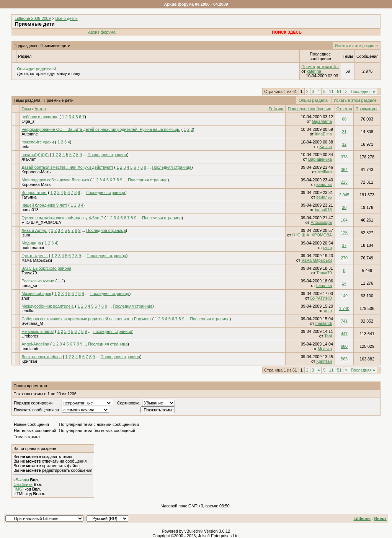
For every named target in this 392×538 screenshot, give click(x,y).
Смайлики (23, 484)
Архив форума (102, 32)
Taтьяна (29, 197)
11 (331, 91)
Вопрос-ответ (34, 192)
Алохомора (321, 222)
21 (344, 132)
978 (344, 157)
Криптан (29, 361)
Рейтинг (276, 109)
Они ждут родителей (36, 69)
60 (344, 119)
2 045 (344, 195)
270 (344, 258)
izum (26, 235)
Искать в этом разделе (356, 46)
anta (25, 147)
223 (344, 182)
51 (339, 91)
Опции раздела (313, 100)
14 (344, 283)
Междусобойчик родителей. (48, 306)
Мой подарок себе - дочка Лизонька (55, 180)
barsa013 (30, 210)
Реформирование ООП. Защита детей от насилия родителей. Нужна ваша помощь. (101, 129)
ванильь (324, 184)
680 (344, 346)
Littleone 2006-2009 (33, 18)
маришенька (320, 159)
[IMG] (18, 489)
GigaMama (322, 121)
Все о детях (67, 18)
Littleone (362, 518)
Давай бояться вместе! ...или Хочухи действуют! (67, 167)
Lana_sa (29, 285)
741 (344, 321)
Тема (26, 109)
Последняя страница (107, 155)
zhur (25, 298)
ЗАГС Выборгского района (46, 268)
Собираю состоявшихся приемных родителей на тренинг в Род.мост (86, 319)
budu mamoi (33, 248)
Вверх (380, 518)
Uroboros (30, 336)
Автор (40, 109)
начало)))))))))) (35, 155)
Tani (328, 336)
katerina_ (315, 71)
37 (344, 245)
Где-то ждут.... (35, 256)
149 (344, 296)
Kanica (326, 147)
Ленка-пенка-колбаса (42, 357)
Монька (325, 349)
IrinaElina (323, 134)
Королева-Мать (36, 172)
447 (344, 334)
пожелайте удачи (38, 142)
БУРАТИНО (321, 298)
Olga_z (28, 121)
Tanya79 (29, 273)
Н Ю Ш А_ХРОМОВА (41, 222)
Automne (30, 134)
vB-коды (21, 480)
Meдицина (31, 243)
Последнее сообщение (310, 109)
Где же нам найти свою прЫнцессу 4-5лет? (62, 218)
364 (344, 170)
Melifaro (325, 172)
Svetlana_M (32, 323)
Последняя (363, 91)
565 (344, 359)
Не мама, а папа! (38, 331)
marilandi (324, 323)
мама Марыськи (37, 260)
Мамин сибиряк (36, 293)
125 (344, 233)
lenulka (28, 311)
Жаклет (29, 159)
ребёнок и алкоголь (40, 117)
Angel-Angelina (35, 344)
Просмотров (367, 109)
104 (344, 220)
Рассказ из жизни (38, 281)
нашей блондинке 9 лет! (44, 205)
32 (344, 144)
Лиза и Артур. (34, 230)
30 (344, 207)
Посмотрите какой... (320, 67)
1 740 (344, 308)
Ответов (344, 109)
